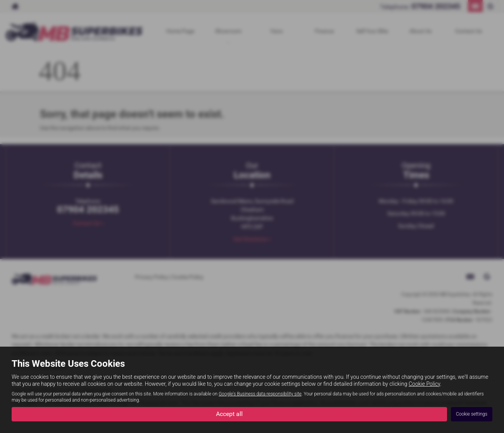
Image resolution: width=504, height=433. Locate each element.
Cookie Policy (424, 384)
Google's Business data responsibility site (260, 394)
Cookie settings (472, 414)
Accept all (229, 414)
